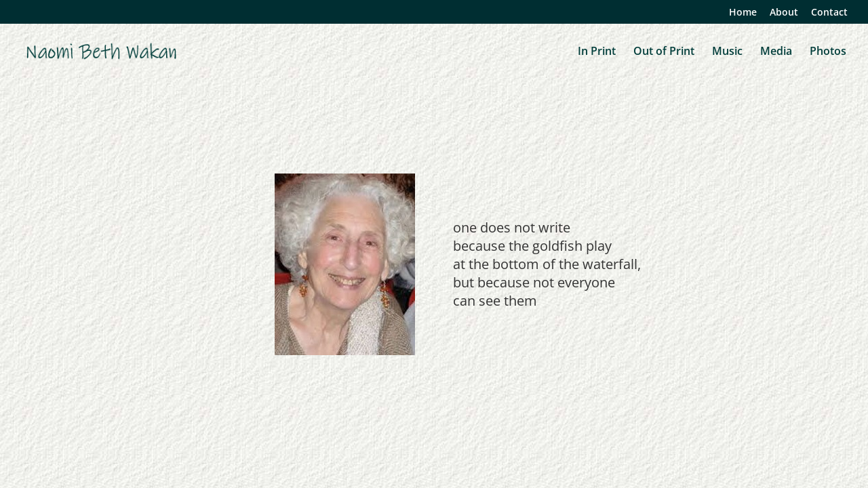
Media (776, 52)
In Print (597, 52)
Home (743, 13)
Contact (829, 13)
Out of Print (664, 52)
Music (727, 52)
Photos (828, 52)
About (784, 13)
